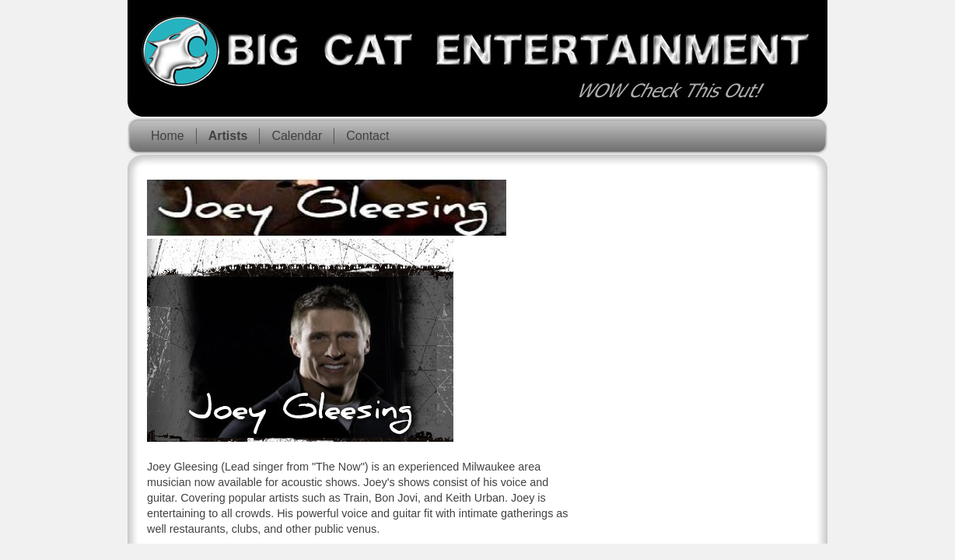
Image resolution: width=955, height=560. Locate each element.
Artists (228, 136)
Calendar (297, 136)
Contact (367, 136)
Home (168, 136)
